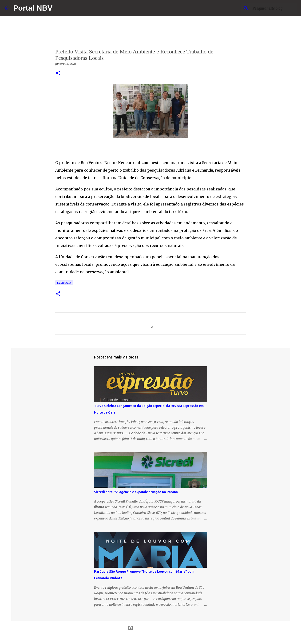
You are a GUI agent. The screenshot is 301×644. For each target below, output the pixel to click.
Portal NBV (33, 8)
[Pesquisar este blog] (273, 8)
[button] (58, 73)
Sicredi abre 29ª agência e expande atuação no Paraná (136, 492)
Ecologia (64, 283)
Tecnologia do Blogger (151, 628)
